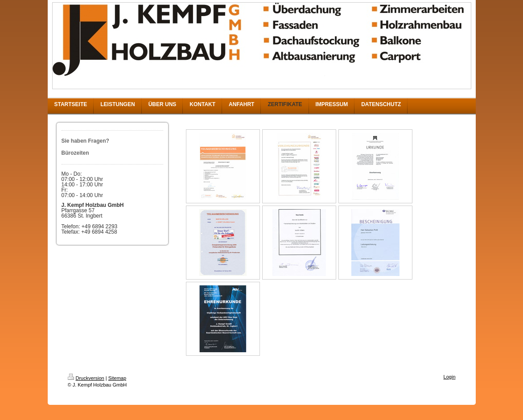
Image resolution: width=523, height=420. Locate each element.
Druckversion (86, 378)
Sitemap (117, 378)
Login (450, 377)
